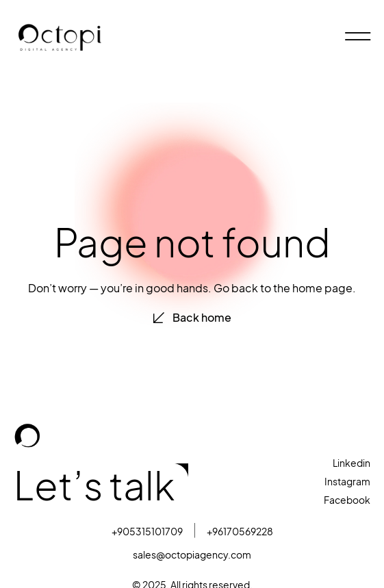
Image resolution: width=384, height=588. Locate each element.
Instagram (347, 482)
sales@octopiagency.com (192, 555)
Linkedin (351, 463)
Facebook (347, 500)
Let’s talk (94, 486)
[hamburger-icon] (355, 38)
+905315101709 (147, 532)
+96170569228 (240, 532)
